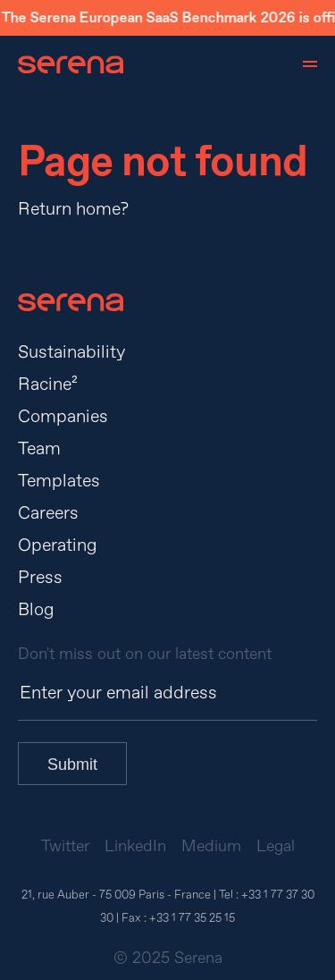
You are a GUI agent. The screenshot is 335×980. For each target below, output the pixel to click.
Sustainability (71, 352)
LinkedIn (135, 846)
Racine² (48, 384)
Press (40, 577)
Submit (72, 765)
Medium (211, 846)
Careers (48, 513)
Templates (59, 481)
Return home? (73, 209)
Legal (276, 846)
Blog (36, 609)
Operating (58, 545)
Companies (63, 416)
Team (39, 448)
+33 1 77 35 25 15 (192, 918)
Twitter (65, 846)
